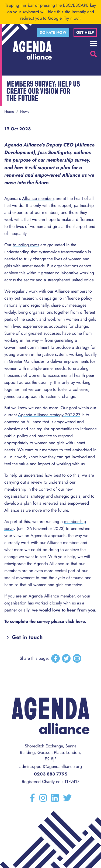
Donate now (53, 32)
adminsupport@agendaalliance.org (51, 766)
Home (9, 111)
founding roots (26, 245)
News (25, 111)
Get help (85, 32)
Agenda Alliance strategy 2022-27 (49, 415)
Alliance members (38, 198)
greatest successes (45, 333)
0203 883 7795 (51, 774)
